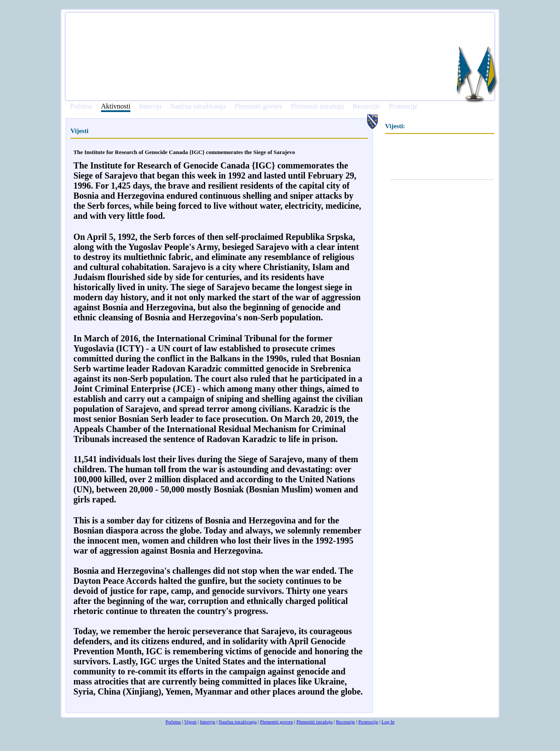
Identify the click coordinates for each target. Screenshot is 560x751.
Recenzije (366, 106)
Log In (388, 722)
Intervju (150, 106)
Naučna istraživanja (198, 106)
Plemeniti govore (258, 106)
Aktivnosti (116, 107)
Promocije (403, 106)
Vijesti (191, 722)
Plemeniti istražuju (317, 106)
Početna (81, 106)
